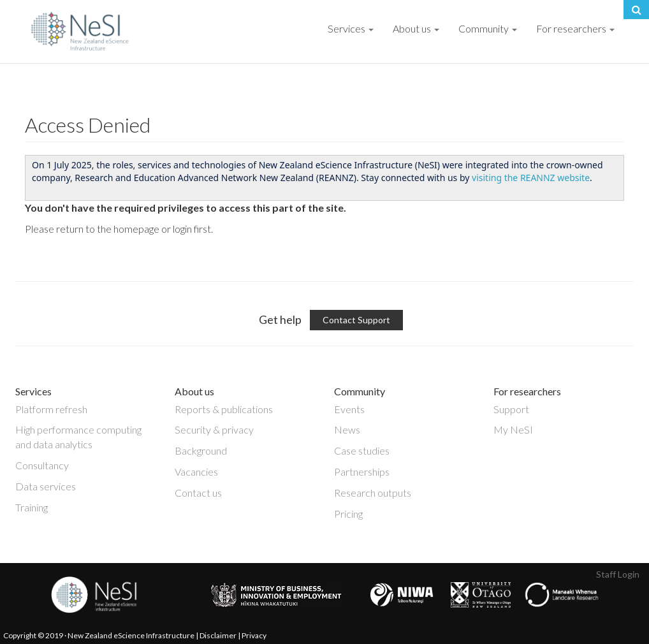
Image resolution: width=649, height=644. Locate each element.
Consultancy (42, 465)
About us (416, 28)
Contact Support (356, 320)
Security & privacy (214, 429)
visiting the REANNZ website (531, 178)
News (347, 429)
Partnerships (362, 472)
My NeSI (513, 429)
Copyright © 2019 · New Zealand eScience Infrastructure (99, 635)
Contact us (198, 493)
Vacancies (196, 472)
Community (488, 28)
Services (351, 28)
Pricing (348, 514)
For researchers (575, 28)
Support (511, 409)
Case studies (362, 450)
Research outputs (373, 493)
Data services (46, 486)
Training (32, 507)
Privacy (254, 635)
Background (201, 450)
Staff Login (618, 574)
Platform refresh (51, 409)
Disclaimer (218, 635)
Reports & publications (224, 409)
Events (349, 409)
